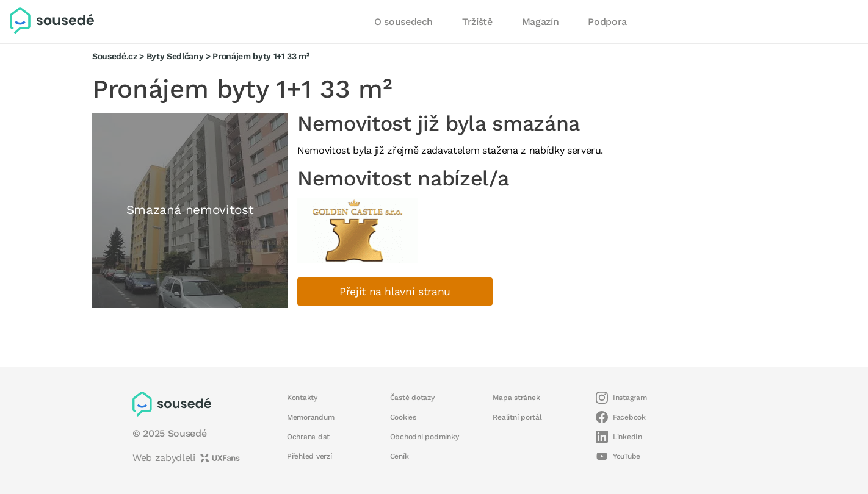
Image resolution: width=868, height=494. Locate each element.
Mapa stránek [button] (516, 398)
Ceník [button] (400, 456)
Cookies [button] (403, 417)
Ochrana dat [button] (308, 437)
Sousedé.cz (115, 56)
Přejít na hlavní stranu (395, 292)
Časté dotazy (412, 398)
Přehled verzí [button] (309, 456)
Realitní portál (517, 417)
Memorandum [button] (310, 417)
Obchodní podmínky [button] (425, 437)
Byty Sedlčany (175, 56)
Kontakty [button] (302, 398)
